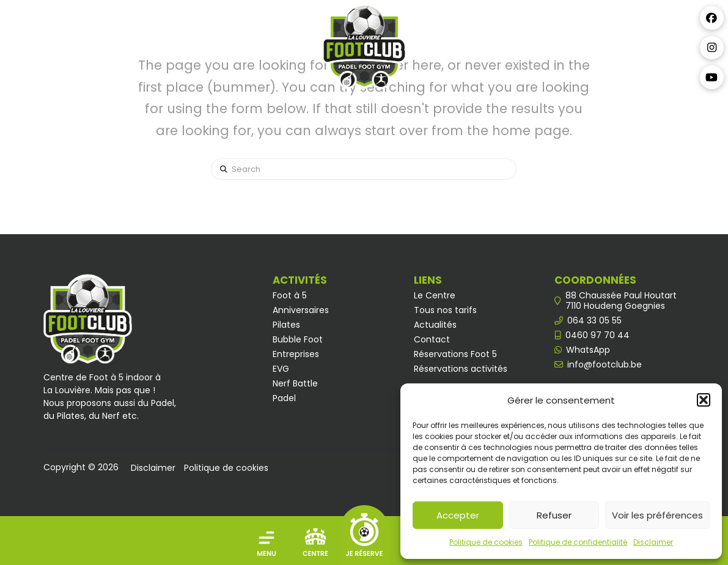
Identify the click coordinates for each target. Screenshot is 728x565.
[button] (704, 400)
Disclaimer (653, 542)
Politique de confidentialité (578, 542)
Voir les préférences (657, 515)
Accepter (458, 515)
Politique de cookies (486, 542)
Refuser (554, 515)
